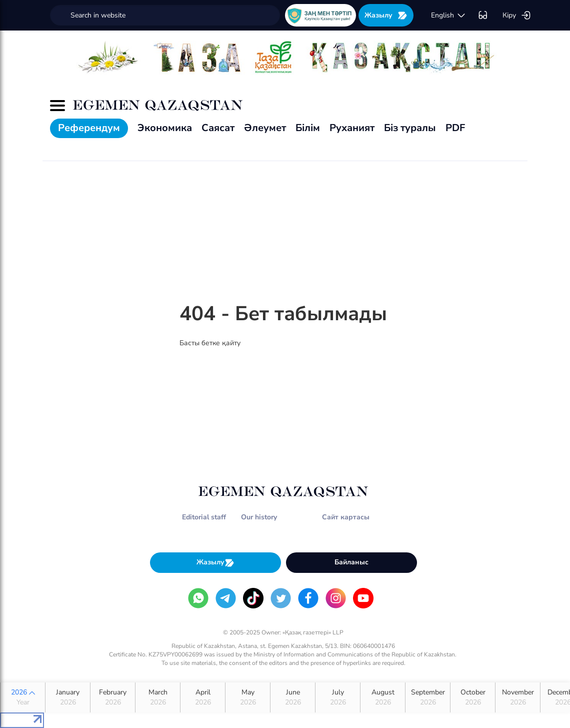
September (428, 697)
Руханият (352, 128)
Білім (308, 128)
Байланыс (351, 562)
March (158, 697)
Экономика (165, 128)
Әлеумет (265, 128)
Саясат (218, 128)
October (473, 697)
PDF (455, 128)
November (518, 697)
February (113, 697)
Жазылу (386, 15)
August (383, 697)
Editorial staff (204, 517)
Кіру (517, 16)
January (68, 697)
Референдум (89, 128)
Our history (259, 517)
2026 (23, 697)
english (448, 16)
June (293, 697)
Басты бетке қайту (210, 343)
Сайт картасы (346, 517)
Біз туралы (410, 128)
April (203, 697)
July (338, 697)
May (248, 697)
